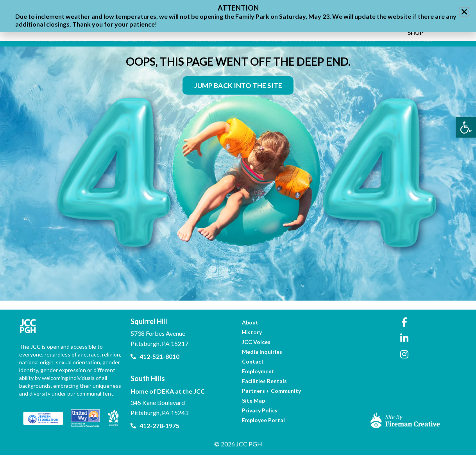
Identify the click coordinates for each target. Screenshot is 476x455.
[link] (466, 127)
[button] (464, 12)
